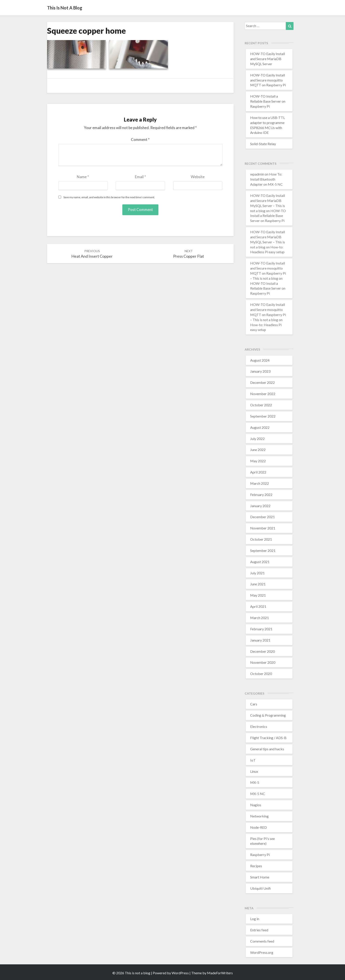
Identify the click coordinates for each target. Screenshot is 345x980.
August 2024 (260, 360)
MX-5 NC (258, 794)
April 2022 (258, 472)
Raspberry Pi (260, 855)
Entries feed (259, 930)
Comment (140, 140)
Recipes (256, 866)
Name (83, 177)
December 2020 (262, 651)
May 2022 (258, 461)
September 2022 (263, 416)
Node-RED (259, 827)
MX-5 (255, 782)
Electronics (259, 726)
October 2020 (261, 674)
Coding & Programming (268, 715)
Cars (254, 704)
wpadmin (257, 174)
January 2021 (260, 640)
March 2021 (260, 618)
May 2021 (258, 595)
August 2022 (260, 427)
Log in (255, 919)
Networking (259, 816)
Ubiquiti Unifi (261, 888)
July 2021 (257, 573)
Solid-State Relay (263, 144)
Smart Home (260, 877)
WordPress (180, 973)
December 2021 (262, 517)
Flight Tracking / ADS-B (268, 738)
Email (140, 177)
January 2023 (260, 371)
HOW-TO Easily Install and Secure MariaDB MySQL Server (268, 59)
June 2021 (258, 584)
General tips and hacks (267, 749)
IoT (253, 760)
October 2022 (261, 405)
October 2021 (261, 539)
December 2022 (262, 382)
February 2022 (261, 495)
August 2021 (260, 562)
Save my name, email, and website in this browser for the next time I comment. (109, 197)
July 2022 (257, 439)
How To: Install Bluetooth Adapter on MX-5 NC (266, 179)
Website (198, 177)
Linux (254, 771)
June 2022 (258, 450)
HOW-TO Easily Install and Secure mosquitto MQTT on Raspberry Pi (268, 80)
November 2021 (263, 528)
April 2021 (258, 606)
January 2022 (260, 506)
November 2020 (263, 662)
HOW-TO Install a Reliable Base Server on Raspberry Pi (268, 101)
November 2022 (263, 394)
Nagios (256, 805)
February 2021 (261, 629)
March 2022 (260, 483)
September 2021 (263, 550)
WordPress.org (262, 952)
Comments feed (262, 941)
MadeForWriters (220, 973)
